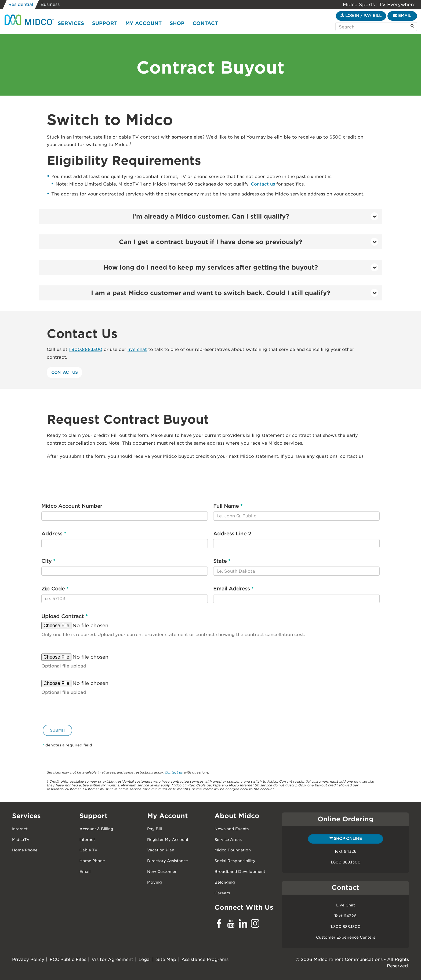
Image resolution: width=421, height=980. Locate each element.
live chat (137, 349)
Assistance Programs (205, 959)
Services (71, 23)
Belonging (225, 882)
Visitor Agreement (112, 959)
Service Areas (228, 840)
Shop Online (345, 839)
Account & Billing (96, 829)
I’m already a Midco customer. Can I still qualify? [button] (255, 216)
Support (105, 23)
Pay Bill (155, 829)
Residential (21, 4)
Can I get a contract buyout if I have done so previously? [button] (249, 242)
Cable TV (88, 850)
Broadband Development (240, 872)
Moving (155, 882)
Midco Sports (360, 5)
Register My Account (168, 840)
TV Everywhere (397, 5)
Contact (205, 23)
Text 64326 (345, 851)
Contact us (263, 184)
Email (85, 872)
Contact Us (64, 372)
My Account (144, 23)
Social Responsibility (235, 861)
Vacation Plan (161, 850)
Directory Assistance (168, 861)
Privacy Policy (28, 959)
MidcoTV (21, 840)
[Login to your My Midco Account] (361, 16)
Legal (145, 959)
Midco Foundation (233, 850)
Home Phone (25, 850)
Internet (20, 829)
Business (50, 4)
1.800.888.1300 (86, 349)
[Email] (402, 16)
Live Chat (346, 905)
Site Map (166, 959)
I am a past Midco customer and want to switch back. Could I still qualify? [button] (235, 293)
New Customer (162, 872)
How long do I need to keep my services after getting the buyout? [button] (241, 267)
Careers (222, 893)
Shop (177, 23)
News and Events (232, 829)
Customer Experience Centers (346, 937)
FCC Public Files (68, 959)
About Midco (237, 816)
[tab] (210, 216)
